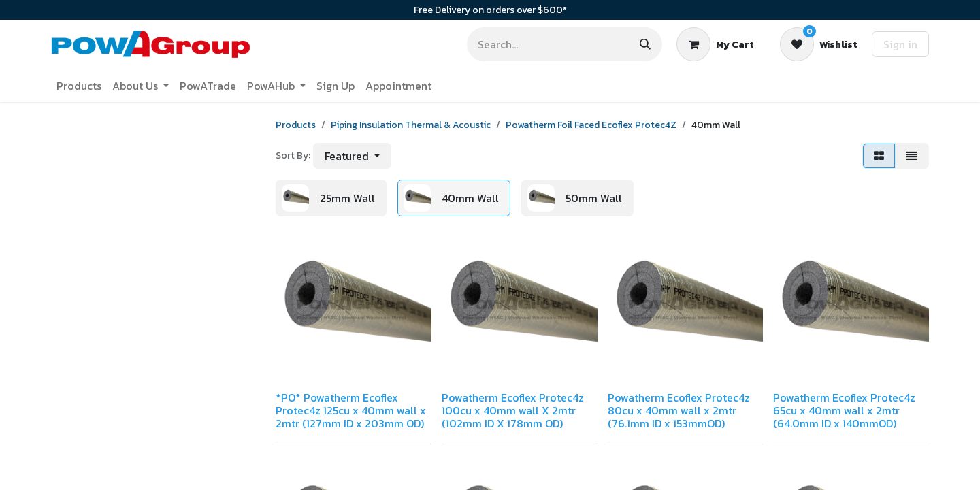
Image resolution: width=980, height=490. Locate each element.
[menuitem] (79, 86)
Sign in (900, 44)
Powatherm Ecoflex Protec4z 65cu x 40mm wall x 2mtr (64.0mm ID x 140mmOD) (844, 410)
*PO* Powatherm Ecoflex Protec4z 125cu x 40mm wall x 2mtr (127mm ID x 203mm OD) (351, 410)
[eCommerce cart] (715, 44)
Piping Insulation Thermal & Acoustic (411, 125)
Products (296, 125)
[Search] (645, 44)
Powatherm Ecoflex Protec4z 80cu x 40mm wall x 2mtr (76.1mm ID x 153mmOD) (679, 410)
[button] (352, 156)
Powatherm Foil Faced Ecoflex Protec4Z (591, 125)
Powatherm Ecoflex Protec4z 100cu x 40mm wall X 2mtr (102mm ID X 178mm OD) (513, 410)
